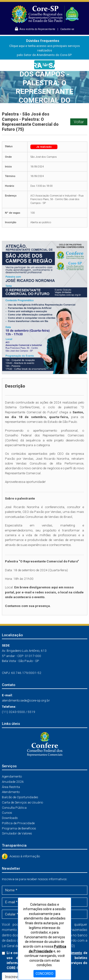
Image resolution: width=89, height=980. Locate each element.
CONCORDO (44, 974)
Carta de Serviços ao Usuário (22, 802)
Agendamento (12, 776)
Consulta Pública (14, 808)
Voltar (79, 122)
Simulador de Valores (17, 833)
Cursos (7, 813)
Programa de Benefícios (19, 828)
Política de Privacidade (18, 823)
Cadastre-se (67, 29)
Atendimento (11, 792)
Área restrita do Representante (35, 29)
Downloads (10, 818)
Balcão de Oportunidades (20, 797)
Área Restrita (11, 787)
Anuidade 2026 (13, 782)
